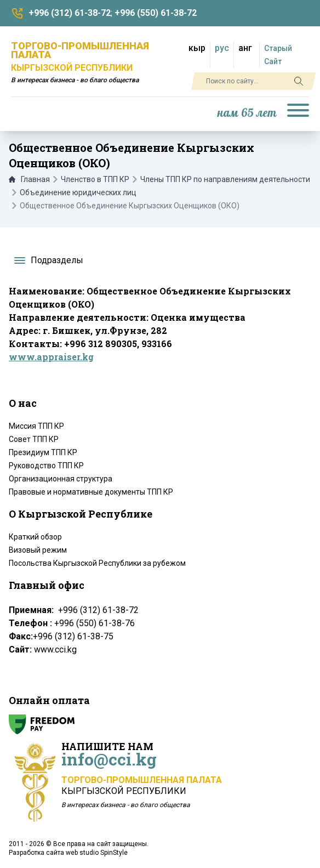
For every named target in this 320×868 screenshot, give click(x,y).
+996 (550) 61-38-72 (156, 13)
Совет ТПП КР (34, 439)
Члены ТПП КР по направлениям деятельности (225, 179)
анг (245, 48)
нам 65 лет (247, 113)
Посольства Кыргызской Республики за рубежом (97, 563)
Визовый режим (38, 550)
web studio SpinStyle (97, 853)
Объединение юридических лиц (78, 192)
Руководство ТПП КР (46, 466)
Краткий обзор (35, 537)
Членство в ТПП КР (95, 179)
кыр (197, 48)
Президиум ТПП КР (43, 452)
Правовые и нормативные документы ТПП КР (91, 492)
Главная (29, 179)
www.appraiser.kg (51, 357)
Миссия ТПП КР (36, 426)
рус (222, 48)
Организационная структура (61, 479)
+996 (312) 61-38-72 (70, 13)
